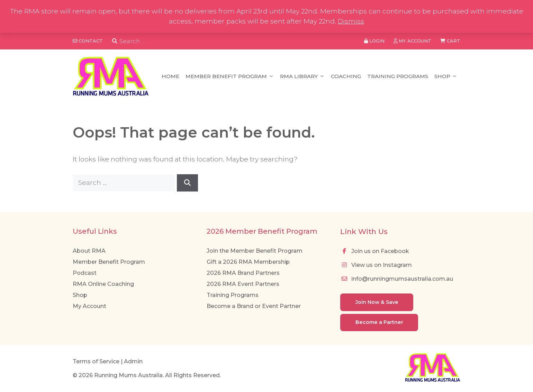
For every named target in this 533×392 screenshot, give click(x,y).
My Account (89, 306)
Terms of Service (96, 361)
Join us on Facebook (375, 251)
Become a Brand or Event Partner (254, 306)
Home (170, 76)
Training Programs (398, 76)
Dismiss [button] (351, 21)
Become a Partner (379, 322)
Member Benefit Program (230, 76)
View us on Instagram (376, 265)
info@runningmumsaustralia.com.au (397, 279)
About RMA (89, 251)
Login (374, 41)
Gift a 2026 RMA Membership (248, 262)
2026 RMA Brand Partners (243, 273)
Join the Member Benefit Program (255, 251)
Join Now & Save (377, 302)
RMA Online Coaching (103, 284)
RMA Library (302, 76)
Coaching (346, 76)
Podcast (85, 273)
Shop (446, 76)
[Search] (115, 41)
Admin (133, 361)
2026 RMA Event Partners (243, 284)
